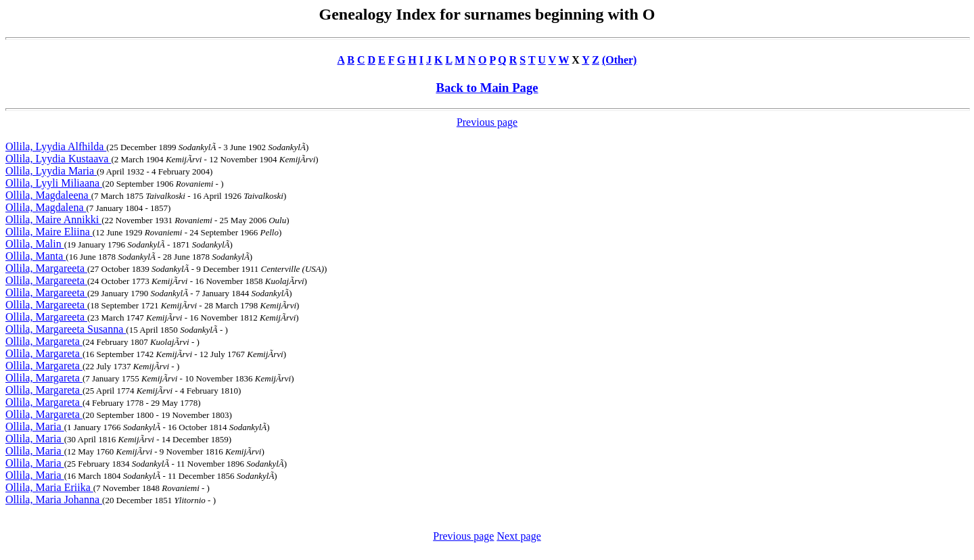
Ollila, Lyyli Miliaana (54, 183)
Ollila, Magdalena (46, 207)
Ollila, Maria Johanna (54, 499)
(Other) (620, 60)
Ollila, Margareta (44, 341)
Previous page (487, 122)
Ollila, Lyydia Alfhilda (56, 146)
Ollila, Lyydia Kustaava (58, 159)
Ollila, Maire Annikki (53, 219)
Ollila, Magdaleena (48, 195)
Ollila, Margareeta (46, 268)
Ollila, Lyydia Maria (51, 171)
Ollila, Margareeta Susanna (66, 329)
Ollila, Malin (35, 244)
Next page (518, 536)
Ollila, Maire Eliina (49, 232)
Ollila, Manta (36, 256)
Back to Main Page (487, 88)
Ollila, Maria (35, 426)
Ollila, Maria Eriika (49, 487)
